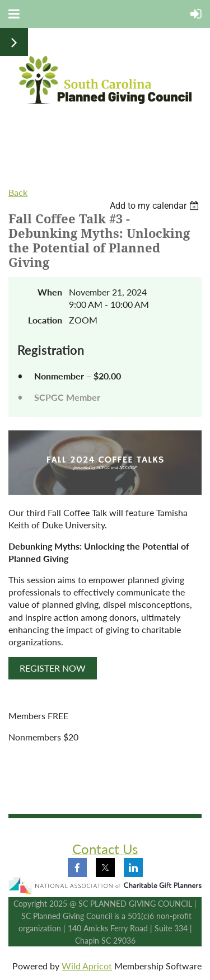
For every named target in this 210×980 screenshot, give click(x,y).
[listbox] (156, 206)
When (50, 292)
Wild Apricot (87, 966)
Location (45, 320)
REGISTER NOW (53, 668)
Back (18, 192)
